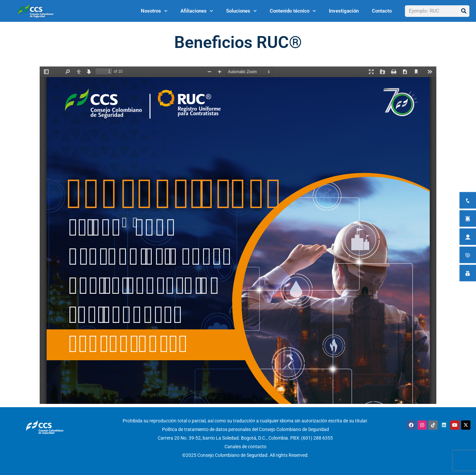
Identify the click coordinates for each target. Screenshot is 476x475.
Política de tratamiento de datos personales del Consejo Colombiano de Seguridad (245, 429)
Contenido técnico (293, 11)
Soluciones (241, 11)
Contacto (382, 11)
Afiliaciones (197, 11)
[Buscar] (464, 11)
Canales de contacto (245, 447)
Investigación (344, 11)
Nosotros (154, 11)
